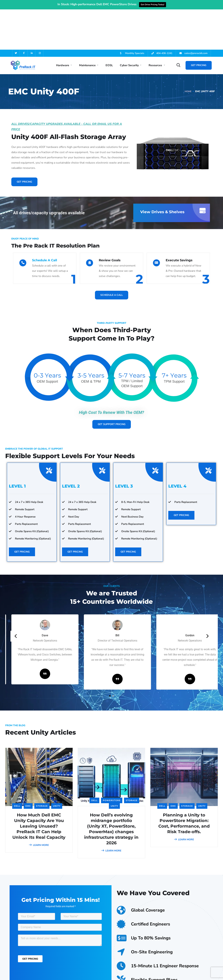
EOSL (109, 25)
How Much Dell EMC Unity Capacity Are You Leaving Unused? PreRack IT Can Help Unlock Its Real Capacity (39, 786)
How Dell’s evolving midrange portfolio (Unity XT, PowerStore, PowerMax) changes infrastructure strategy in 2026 (111, 789)
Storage (42, 766)
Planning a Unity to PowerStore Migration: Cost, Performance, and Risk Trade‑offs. (184, 783)
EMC (28, 766)
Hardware (63, 25)
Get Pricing (199, 25)
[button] (110, 656)
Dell (17, 766)
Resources (155, 25)
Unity (57, 766)
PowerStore (112, 760)
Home (188, 51)
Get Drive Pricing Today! (153, 5)
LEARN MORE (39, 805)
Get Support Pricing (112, 384)
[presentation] (16, 596)
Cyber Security (129, 25)
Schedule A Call (45, 220)
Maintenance (87, 25)
